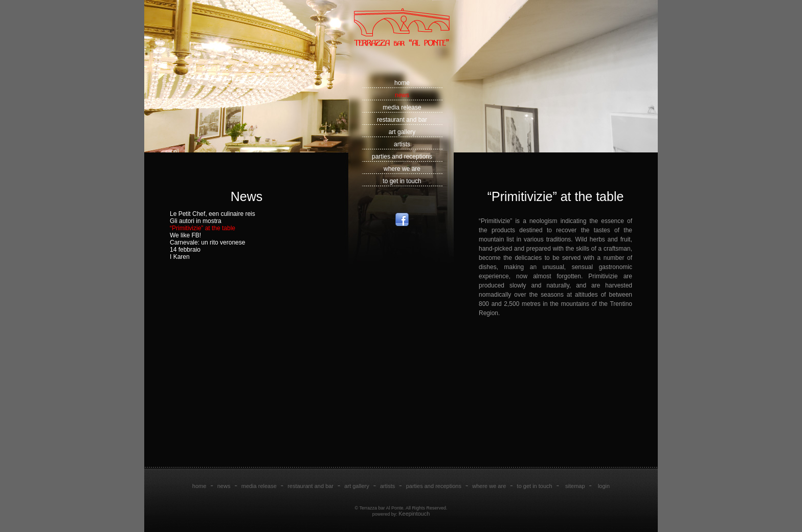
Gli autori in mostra (196, 221)
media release (402, 107)
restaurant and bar (402, 120)
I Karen (180, 257)
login (604, 486)
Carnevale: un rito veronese (207, 242)
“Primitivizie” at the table (203, 228)
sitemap (575, 486)
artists (402, 144)
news (402, 95)
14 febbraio (185, 250)
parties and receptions (402, 157)
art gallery (402, 132)
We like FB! (185, 235)
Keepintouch (414, 514)
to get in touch (402, 181)
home (402, 83)
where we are (402, 169)
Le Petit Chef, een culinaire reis (213, 214)
